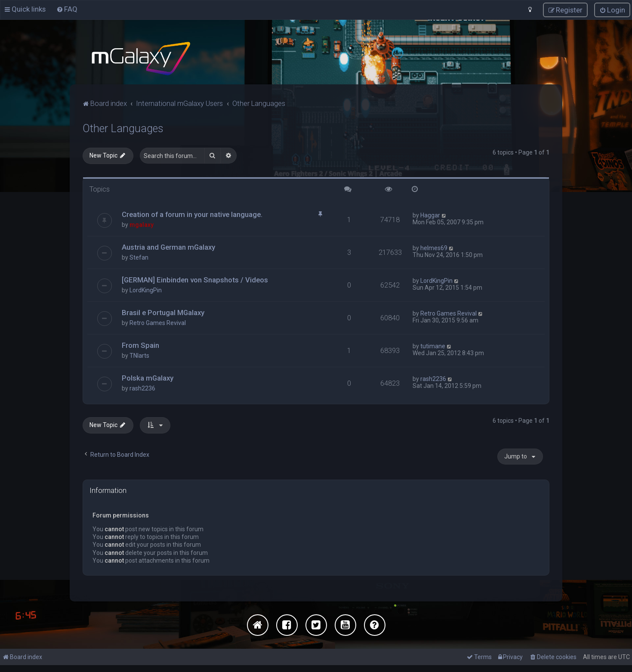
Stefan (139, 257)
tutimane (433, 346)
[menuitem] (67, 9)
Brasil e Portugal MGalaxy (163, 313)
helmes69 (434, 248)
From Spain (140, 345)
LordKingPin (146, 290)
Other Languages (123, 129)
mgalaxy (142, 225)
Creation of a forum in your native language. (192, 214)
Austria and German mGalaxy (168, 247)
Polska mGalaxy (148, 378)
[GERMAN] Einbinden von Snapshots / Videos (195, 280)
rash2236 (142, 388)
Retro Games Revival (158, 323)
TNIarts (139, 356)
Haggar (430, 215)
